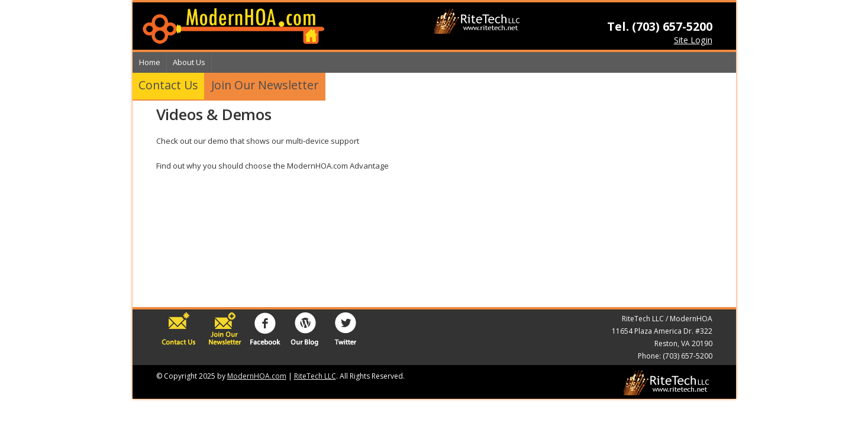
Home (150, 62)
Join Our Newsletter (265, 85)
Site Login (693, 40)
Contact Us (168, 85)
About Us (189, 62)
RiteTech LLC (315, 376)
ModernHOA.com (257, 376)
